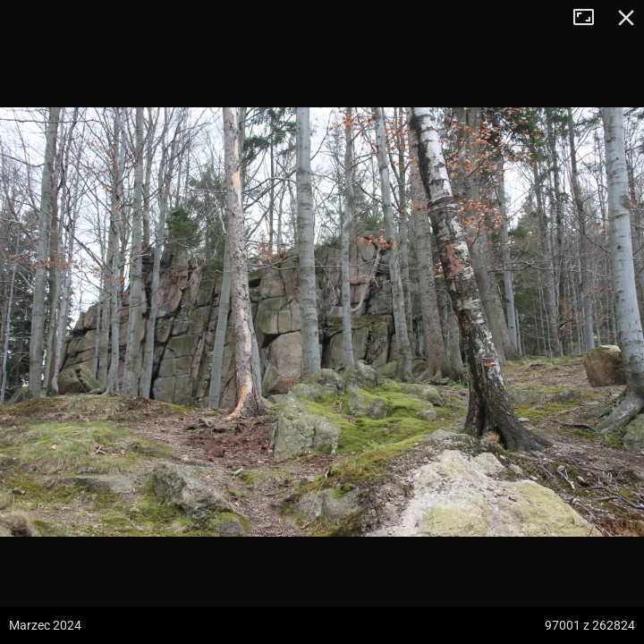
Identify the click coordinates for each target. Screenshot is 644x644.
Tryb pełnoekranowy (590, 18)
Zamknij (626, 18)
